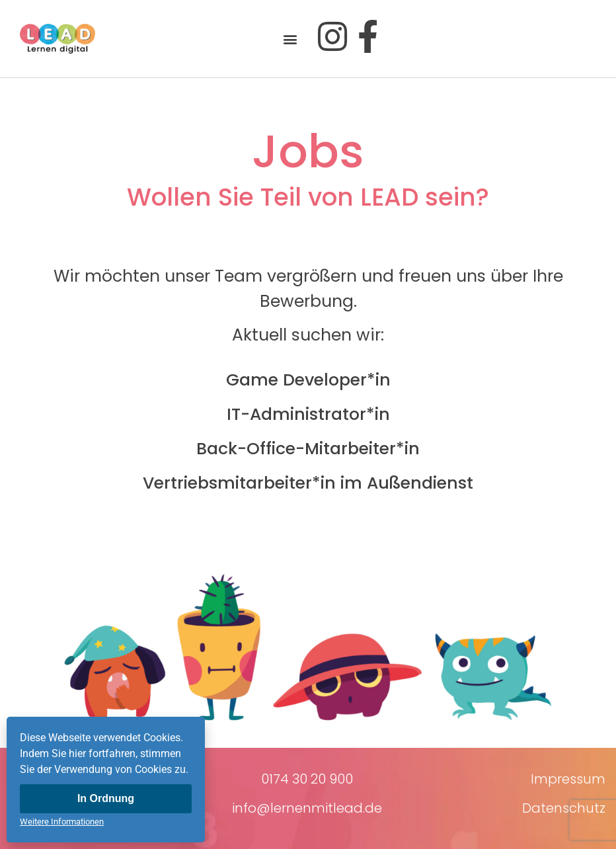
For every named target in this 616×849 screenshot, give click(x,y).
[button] (290, 39)
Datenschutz (564, 808)
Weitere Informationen (62, 822)
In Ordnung (106, 798)
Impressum (568, 779)
